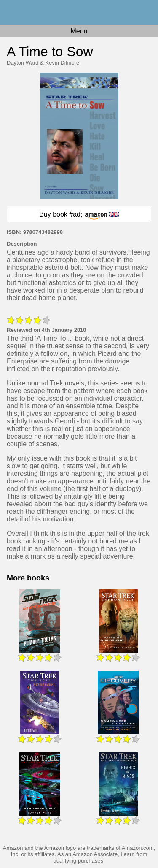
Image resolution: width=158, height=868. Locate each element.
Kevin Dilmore (62, 63)
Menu (79, 31)
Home (79, 12)
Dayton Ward (23, 63)
